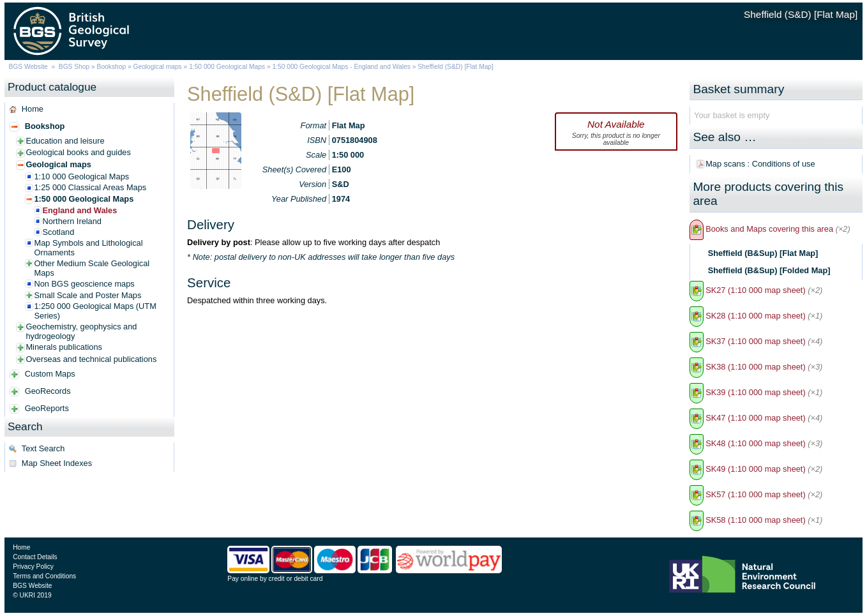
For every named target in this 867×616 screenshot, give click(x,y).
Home (33, 109)
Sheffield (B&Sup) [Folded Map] (769, 270)
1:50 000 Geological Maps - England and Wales (341, 67)
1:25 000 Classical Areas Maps (90, 187)
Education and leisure (65, 141)
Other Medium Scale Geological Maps (92, 268)
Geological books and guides (78, 152)
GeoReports (47, 408)
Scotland (58, 232)
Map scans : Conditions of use (760, 164)
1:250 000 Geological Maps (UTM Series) (95, 311)
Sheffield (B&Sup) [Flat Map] (763, 253)
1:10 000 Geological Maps (81, 177)
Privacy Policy (33, 567)
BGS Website (28, 67)
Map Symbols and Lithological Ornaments (88, 248)
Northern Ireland (72, 221)
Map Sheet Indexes (57, 463)
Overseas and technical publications (91, 359)
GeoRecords (48, 391)
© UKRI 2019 (32, 595)
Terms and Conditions (44, 576)
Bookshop (112, 67)
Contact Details (35, 557)
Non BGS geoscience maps (84, 284)
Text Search (43, 448)
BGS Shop (74, 67)
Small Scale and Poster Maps (87, 295)
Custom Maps (50, 374)
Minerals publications (64, 347)
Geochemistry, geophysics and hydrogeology (81, 331)
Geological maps (158, 67)
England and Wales (79, 210)
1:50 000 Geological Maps (227, 67)
